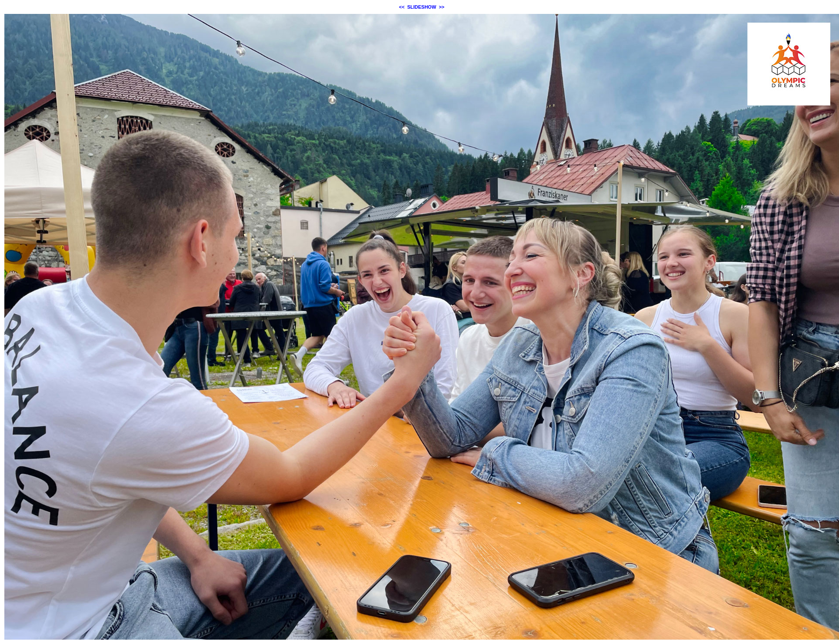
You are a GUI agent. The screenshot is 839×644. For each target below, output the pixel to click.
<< (402, 7)
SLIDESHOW (422, 7)
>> (441, 7)
